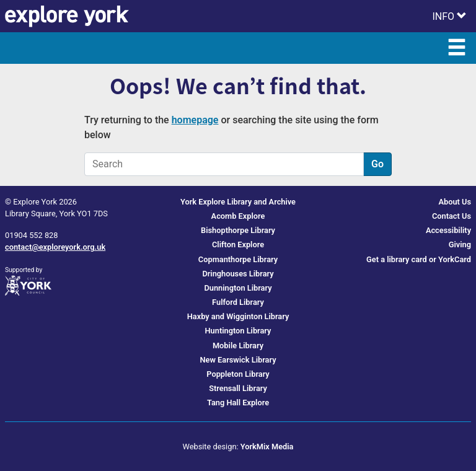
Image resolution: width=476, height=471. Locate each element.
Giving (460, 244)
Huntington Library (238, 331)
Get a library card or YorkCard (419, 259)
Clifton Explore (238, 244)
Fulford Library (238, 302)
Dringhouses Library (238, 274)
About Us (455, 202)
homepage (195, 120)
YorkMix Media (267, 447)
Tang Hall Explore (238, 403)
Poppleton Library (238, 374)
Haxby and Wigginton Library (238, 316)
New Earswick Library (238, 360)
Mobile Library (238, 346)
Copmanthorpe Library (238, 259)
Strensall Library (238, 388)
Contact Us (452, 216)
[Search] (224, 164)
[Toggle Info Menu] (449, 16)
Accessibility (448, 230)
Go (377, 164)
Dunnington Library (238, 288)
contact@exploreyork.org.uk (55, 247)
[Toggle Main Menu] (457, 48)
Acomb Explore (238, 216)
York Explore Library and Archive (238, 202)
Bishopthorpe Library (238, 230)
